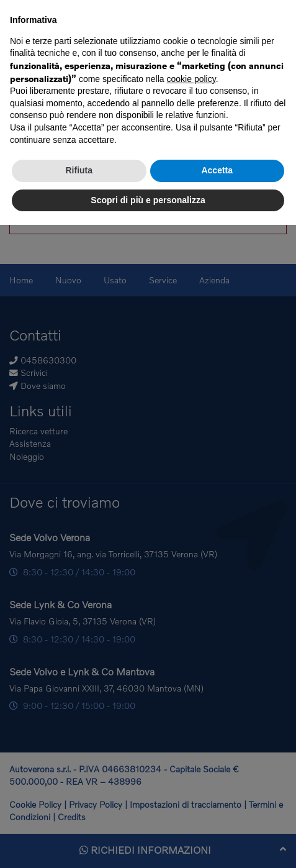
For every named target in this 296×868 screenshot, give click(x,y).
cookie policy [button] (191, 79)
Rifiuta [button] (79, 170)
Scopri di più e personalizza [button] (148, 200)
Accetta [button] (217, 170)
